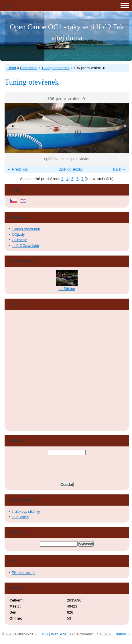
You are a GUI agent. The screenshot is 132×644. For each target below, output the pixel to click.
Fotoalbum (29, 68)
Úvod (12, 68)
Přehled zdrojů (24, 573)
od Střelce (67, 289)
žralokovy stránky (26, 511)
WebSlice (59, 634)
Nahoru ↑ (123, 634)
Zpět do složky (71, 169)
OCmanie (19, 240)
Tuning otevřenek (56, 68)
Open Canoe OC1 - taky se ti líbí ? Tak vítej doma (67, 32)
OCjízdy (18, 234)
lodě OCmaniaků (25, 246)
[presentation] (67, 469)
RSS (44, 634)
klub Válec (20, 517)
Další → (119, 169)
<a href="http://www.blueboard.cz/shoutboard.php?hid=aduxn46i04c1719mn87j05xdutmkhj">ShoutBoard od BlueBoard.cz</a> (30, 370)
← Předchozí (18, 169)
